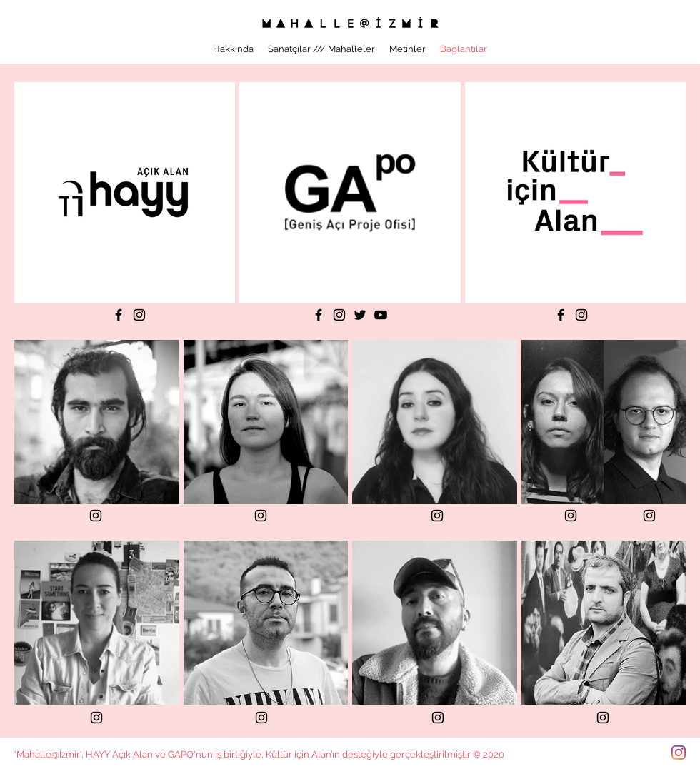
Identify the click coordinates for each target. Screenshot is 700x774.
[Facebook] (119, 315)
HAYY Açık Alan (119, 754)
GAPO (181, 754)
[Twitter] (360, 315)
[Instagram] (139, 315)
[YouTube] (381, 315)
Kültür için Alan (298, 754)
